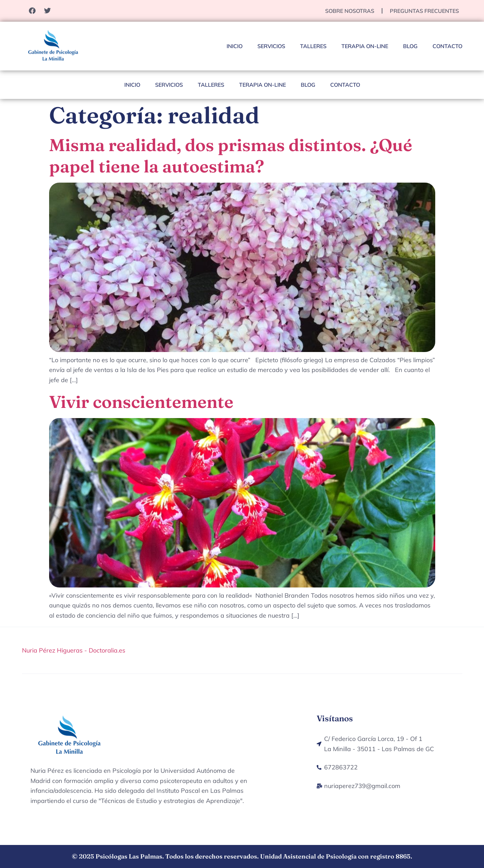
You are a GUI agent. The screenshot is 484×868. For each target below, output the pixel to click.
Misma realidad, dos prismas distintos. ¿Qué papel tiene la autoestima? (231, 156)
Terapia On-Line (365, 46)
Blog (410, 46)
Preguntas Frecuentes (424, 11)
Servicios (271, 46)
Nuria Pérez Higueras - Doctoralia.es (74, 650)
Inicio (235, 46)
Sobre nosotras (350, 11)
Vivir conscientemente (141, 402)
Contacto (447, 46)
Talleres (313, 46)
